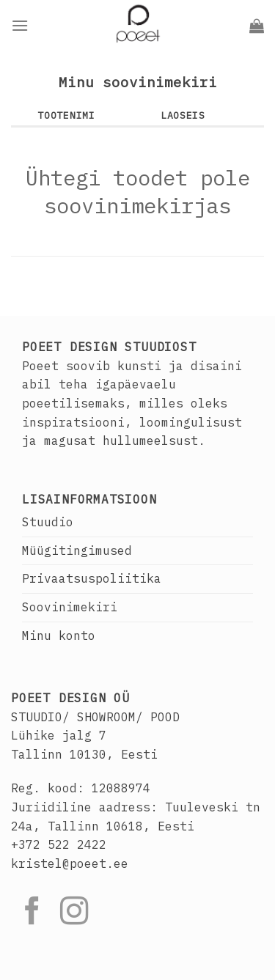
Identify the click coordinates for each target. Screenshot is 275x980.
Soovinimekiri (70, 607)
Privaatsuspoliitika (92, 578)
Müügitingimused (77, 550)
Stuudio (48, 522)
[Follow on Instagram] (74, 913)
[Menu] (20, 25)
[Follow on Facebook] (32, 913)
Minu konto (59, 635)
